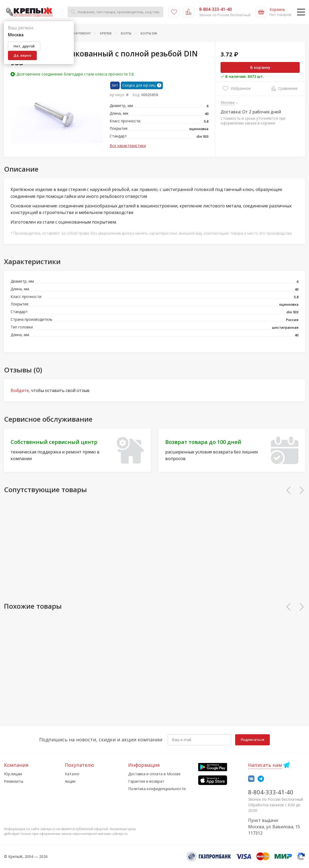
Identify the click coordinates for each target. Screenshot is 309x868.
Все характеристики (128, 146)
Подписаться (252, 740)
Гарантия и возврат (146, 781)
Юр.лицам (13, 774)
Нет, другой (24, 46)
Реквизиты (14, 781)
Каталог (72, 774)
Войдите (20, 390)
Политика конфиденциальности (157, 789)
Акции (70, 781)
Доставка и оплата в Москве (154, 774)
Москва (228, 102)
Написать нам (265, 765)
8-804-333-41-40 (271, 792)
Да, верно (22, 55)
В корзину (260, 67)
